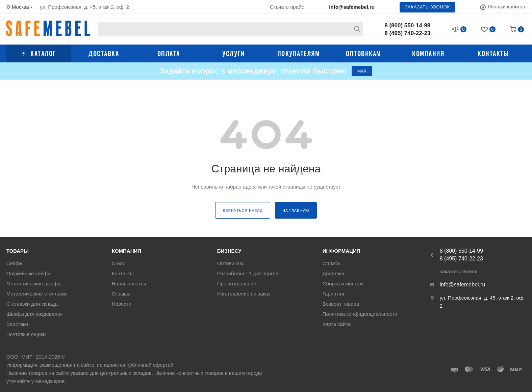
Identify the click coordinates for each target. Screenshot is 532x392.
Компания (428, 53)
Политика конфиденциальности (360, 314)
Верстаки (17, 324)
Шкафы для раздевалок (34, 314)
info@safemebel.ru (352, 7)
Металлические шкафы (34, 284)
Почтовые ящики (26, 334)
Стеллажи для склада (32, 304)
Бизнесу (229, 251)
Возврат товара (341, 304)
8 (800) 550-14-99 (407, 25)
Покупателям (299, 53)
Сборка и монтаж (343, 284)
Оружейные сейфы (29, 273)
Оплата (169, 53)
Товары (18, 251)
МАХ (362, 72)
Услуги (233, 53)
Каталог (39, 53)
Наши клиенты (129, 284)
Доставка (104, 53)
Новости (122, 304)
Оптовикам (363, 53)
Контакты (493, 53)
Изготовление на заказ (244, 294)
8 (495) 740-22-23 (407, 33)
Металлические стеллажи (37, 294)
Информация (341, 251)
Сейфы (15, 263)
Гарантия (333, 294)
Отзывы (121, 294)
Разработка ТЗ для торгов (248, 273)
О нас (119, 263)
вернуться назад (243, 212)
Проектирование (237, 284)
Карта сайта (337, 324)
